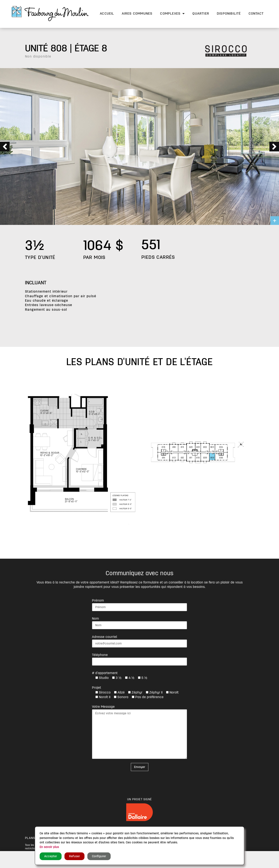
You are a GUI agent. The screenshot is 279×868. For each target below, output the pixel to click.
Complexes (172, 13)
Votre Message (103, 707)
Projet (96, 688)
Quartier (201, 13)
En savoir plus (49, 847)
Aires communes (137, 13)
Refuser (74, 856)
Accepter (51, 856)
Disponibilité (229, 13)
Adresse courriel (104, 637)
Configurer (99, 856)
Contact (256, 13)
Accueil (107, 13)
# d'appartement (105, 673)
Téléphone (100, 655)
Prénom (98, 600)
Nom (95, 618)
